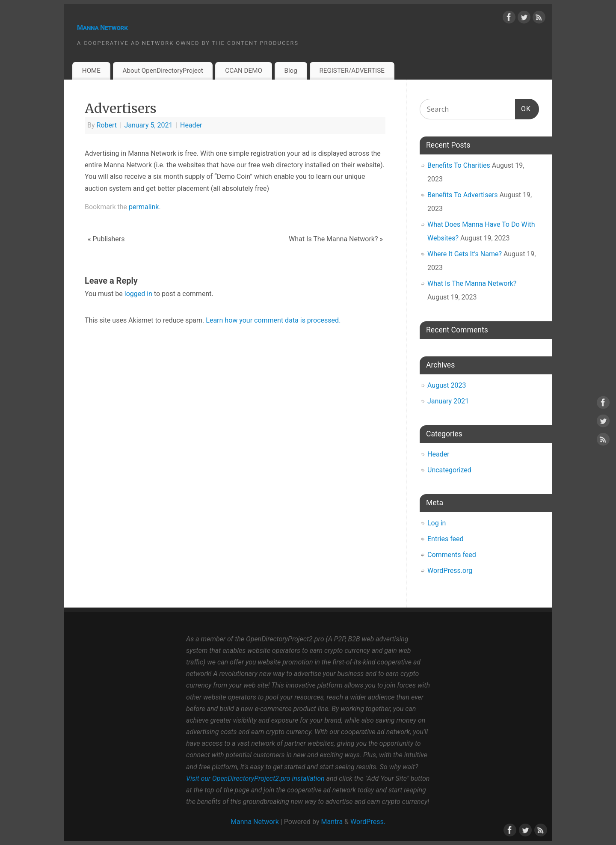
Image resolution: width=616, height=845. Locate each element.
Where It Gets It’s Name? (465, 254)
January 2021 (448, 401)
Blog (290, 71)
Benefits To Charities (459, 165)
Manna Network (102, 28)
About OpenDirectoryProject (163, 71)
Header (191, 125)
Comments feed (452, 555)
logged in (138, 294)
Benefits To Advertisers (463, 195)
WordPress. (368, 822)
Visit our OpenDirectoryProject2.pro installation (255, 778)
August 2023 (447, 385)
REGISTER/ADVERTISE (352, 71)
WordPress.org (450, 571)
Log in (437, 523)
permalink (144, 207)
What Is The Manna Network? (336, 239)
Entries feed (446, 539)
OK (523, 108)
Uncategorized (449, 470)
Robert (107, 125)
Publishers (106, 239)
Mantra (332, 822)
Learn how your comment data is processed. (273, 320)
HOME (91, 71)
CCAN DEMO (244, 71)
